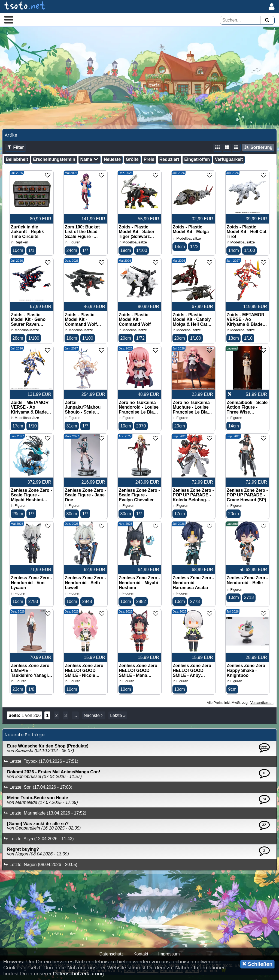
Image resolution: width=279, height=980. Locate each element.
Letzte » (118, 720)
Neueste (112, 163)
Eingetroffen (197, 163)
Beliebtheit (17, 163)
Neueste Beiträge (25, 740)
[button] (9, 20)
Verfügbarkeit (229, 163)
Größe (132, 163)
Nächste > (93, 720)
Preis (149, 163)
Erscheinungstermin (54, 163)
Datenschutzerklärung (78, 974)
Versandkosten (262, 708)
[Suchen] (267, 20)
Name (89, 163)
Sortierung (258, 151)
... (75, 720)
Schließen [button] (257, 964)
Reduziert (169, 163)
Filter (15, 151)
